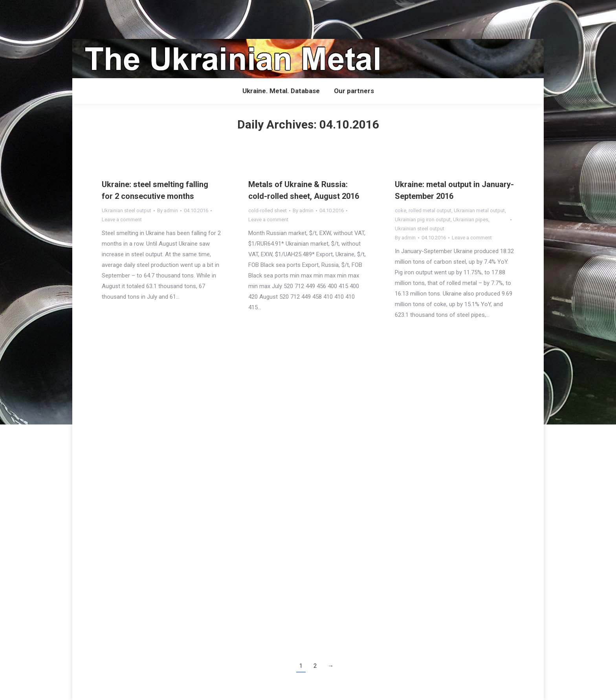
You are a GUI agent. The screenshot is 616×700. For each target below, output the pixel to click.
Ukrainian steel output (126, 210)
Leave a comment (122, 220)
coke (401, 210)
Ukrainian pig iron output (423, 220)
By (168, 210)
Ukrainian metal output (479, 210)
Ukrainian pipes (471, 220)
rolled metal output (430, 210)
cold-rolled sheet (268, 210)
